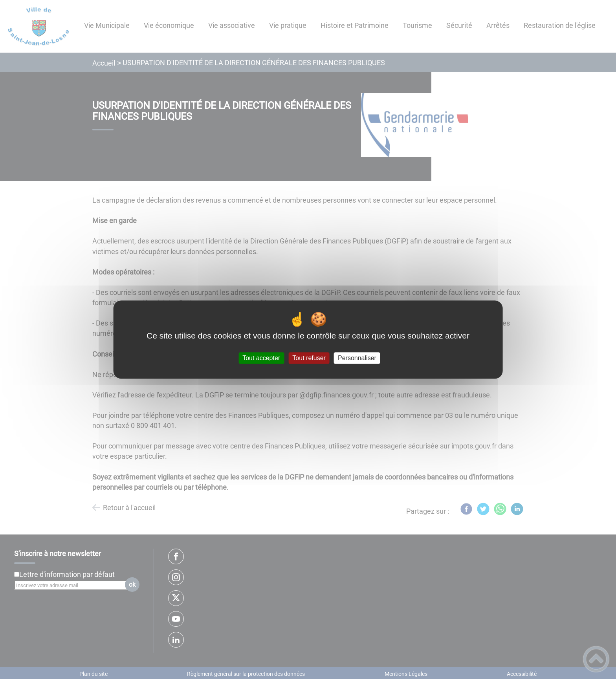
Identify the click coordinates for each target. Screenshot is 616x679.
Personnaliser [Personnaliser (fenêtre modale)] (357, 358)
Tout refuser (309, 358)
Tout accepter (261, 358)
